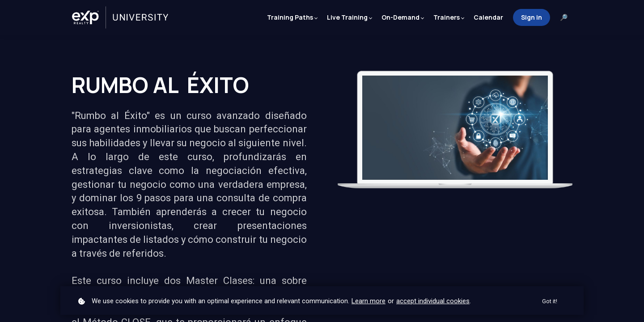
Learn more (369, 301)
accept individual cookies (433, 301)
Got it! (549, 301)
